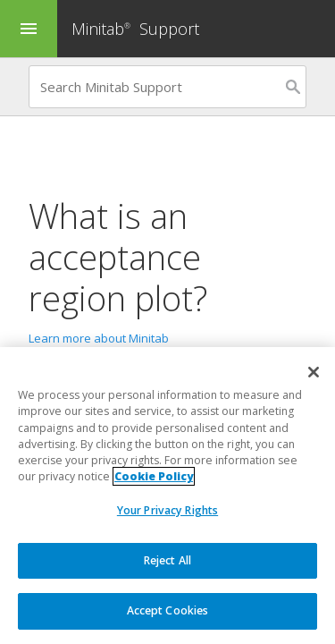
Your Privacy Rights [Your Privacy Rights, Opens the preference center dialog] (167, 510)
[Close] (314, 372)
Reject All (167, 560)
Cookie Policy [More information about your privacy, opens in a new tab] (154, 477)
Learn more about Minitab (99, 338)
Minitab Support (135, 29)
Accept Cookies (168, 610)
